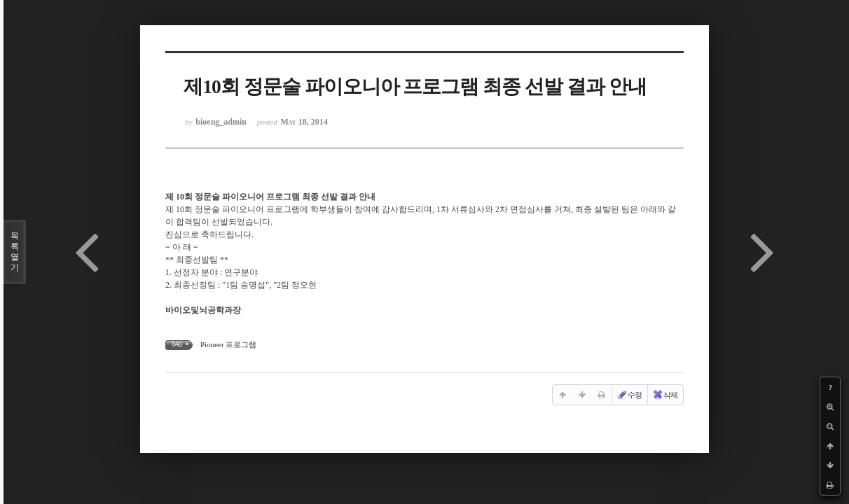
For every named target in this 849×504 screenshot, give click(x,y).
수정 (629, 395)
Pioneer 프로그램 (228, 344)
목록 (15, 252)
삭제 (665, 395)
